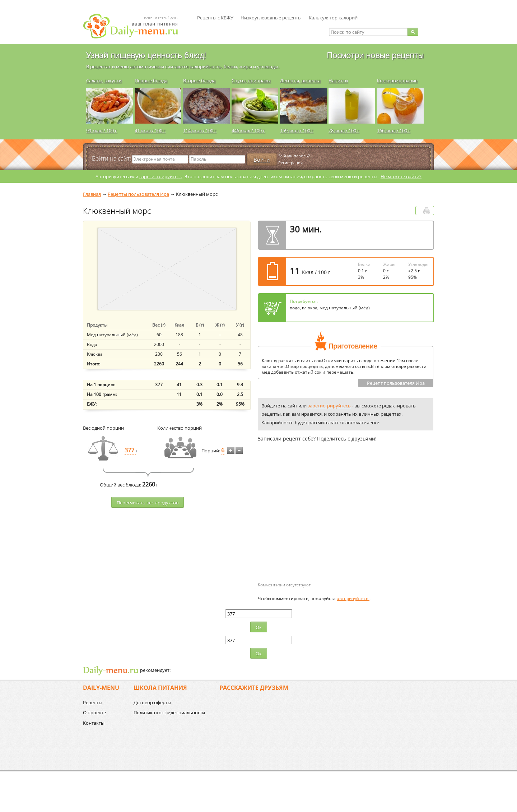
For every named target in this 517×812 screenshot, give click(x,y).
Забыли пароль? (294, 156)
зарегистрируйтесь (161, 176)
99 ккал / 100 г (102, 130)
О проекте (94, 712)
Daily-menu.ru (135, 26)
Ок (259, 627)
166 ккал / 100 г (394, 130)
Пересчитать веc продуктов (148, 503)
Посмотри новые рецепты (375, 55)
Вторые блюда (199, 80)
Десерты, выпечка (300, 80)
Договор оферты (152, 702)
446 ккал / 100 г (248, 130)
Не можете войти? (401, 176)
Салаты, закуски (104, 80)
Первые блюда (151, 80)
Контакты (94, 723)
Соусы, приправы (251, 80)
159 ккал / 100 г (297, 130)
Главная (92, 194)
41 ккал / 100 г (150, 130)
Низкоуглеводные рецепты (271, 18)
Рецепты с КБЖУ (215, 18)
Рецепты (93, 702)
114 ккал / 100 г (200, 130)
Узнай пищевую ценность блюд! (146, 55)
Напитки (338, 80)
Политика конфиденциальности (169, 712)
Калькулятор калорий (333, 18)
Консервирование (397, 80)
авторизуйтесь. (353, 598)
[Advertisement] (318, 523)
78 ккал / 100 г (344, 130)
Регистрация (290, 163)
